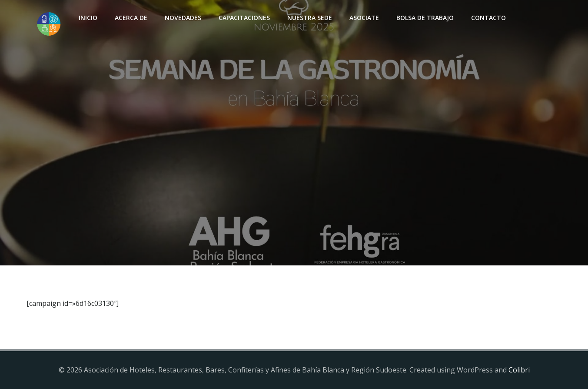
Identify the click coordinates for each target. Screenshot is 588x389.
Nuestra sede (310, 18)
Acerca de (131, 18)
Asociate (364, 18)
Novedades (183, 18)
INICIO (88, 18)
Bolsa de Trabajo (425, 18)
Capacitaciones (244, 18)
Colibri (519, 370)
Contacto (488, 18)
